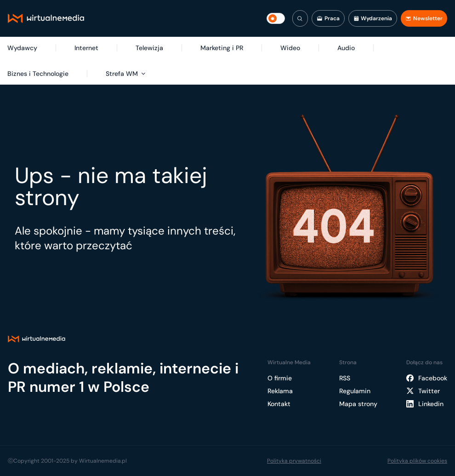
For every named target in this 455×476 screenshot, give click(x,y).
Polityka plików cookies (417, 461)
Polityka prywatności (294, 461)
